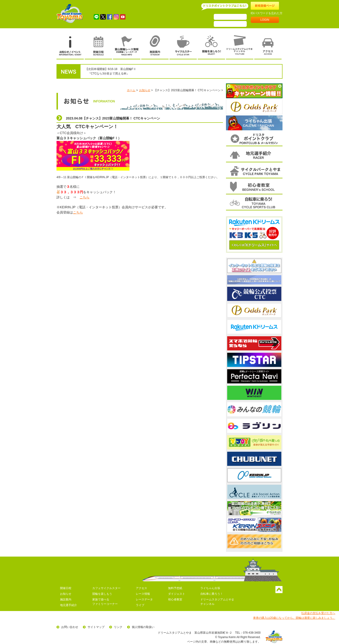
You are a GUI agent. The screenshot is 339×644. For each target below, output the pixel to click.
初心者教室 (175, 599)
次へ (282, 107)
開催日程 (66, 588)
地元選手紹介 (69, 605)
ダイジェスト (177, 594)
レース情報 (143, 594)
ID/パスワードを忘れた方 (267, 13)
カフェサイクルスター (106, 588)
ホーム (131, 90)
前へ (227, 107)
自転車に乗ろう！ (212, 594)
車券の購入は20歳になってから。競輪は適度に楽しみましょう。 (294, 618)
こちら (85, 197)
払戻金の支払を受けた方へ (318, 613)
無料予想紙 (175, 588)
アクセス (141, 588)
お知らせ (145, 90)
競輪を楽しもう (102, 594)
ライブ (140, 605)
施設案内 (66, 599)
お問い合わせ (70, 627)
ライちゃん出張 (210, 588)
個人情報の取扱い (143, 627)
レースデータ (144, 599)
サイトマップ (96, 627)
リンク (118, 627)
